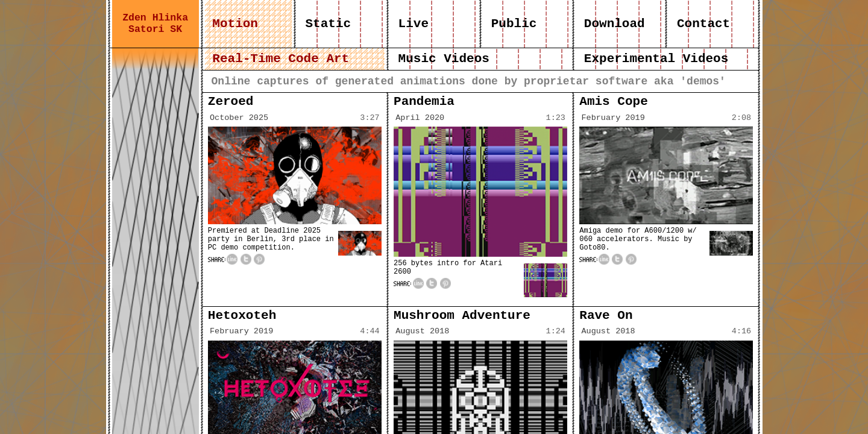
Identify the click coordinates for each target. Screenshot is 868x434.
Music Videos (444, 59)
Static (328, 24)
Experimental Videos (656, 59)
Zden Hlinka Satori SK (155, 24)
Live (414, 24)
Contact (703, 24)
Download (614, 24)
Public (514, 24)
